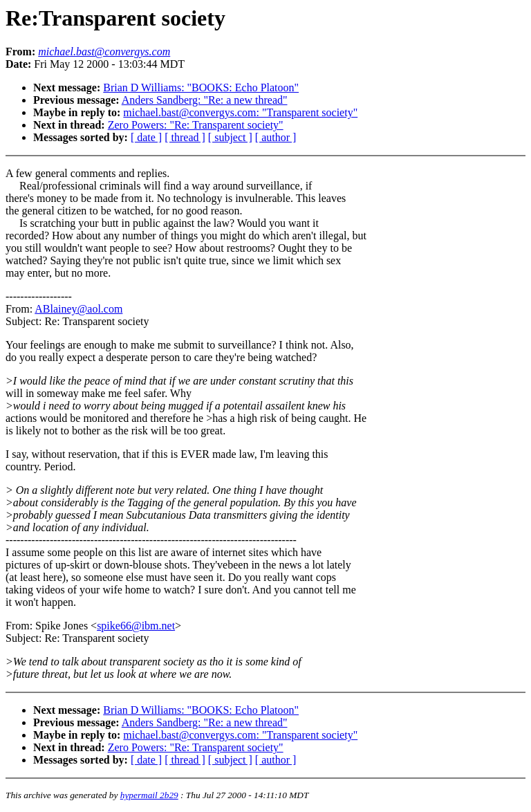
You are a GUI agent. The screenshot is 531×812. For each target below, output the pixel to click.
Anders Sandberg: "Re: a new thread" (205, 100)
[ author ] (276, 137)
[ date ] (146, 137)
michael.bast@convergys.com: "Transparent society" (240, 112)
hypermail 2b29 (149, 795)
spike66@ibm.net (136, 626)
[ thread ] (185, 137)
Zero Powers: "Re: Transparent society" (196, 125)
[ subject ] (230, 137)
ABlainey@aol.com (78, 309)
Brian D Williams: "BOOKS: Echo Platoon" (201, 87)
